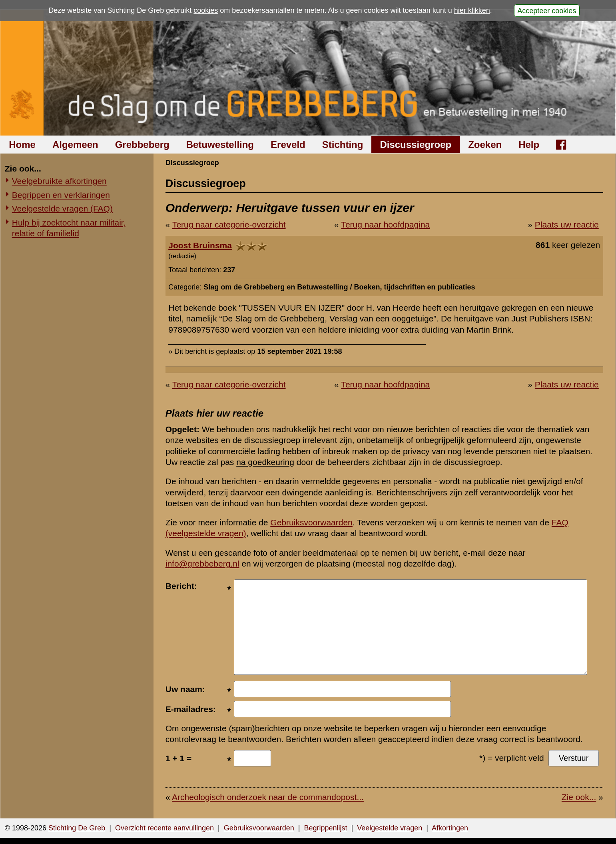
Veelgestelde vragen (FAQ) (62, 209)
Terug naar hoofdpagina (385, 224)
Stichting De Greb (77, 828)
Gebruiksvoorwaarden (311, 522)
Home (22, 145)
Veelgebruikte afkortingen (59, 181)
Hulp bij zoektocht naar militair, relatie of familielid (69, 228)
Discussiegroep (416, 145)
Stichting (343, 145)
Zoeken (485, 145)
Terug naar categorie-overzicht (229, 224)
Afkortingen (450, 828)
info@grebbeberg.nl (202, 564)
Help (529, 145)
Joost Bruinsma (200, 245)
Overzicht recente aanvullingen (164, 828)
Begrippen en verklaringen (61, 195)
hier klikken (472, 10)
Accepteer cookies (547, 10)
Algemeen (75, 145)
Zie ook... (579, 797)
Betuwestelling (220, 145)
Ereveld (288, 145)
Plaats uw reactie (567, 224)
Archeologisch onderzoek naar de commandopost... (268, 797)
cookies (206, 10)
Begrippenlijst (325, 828)
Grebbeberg (142, 145)
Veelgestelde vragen (390, 828)
